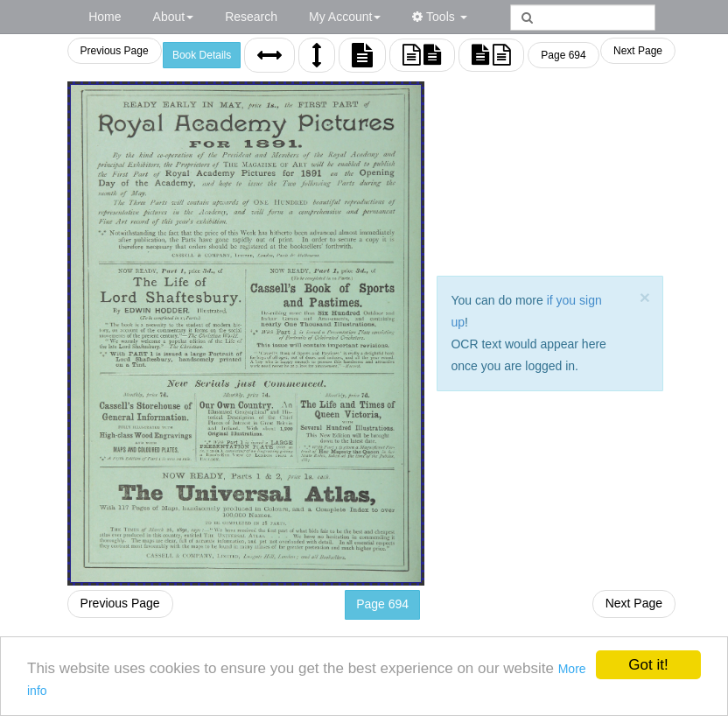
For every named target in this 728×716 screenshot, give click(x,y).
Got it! (648, 665)
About (174, 17)
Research (251, 17)
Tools (439, 17)
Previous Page (115, 51)
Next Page (638, 51)
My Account (345, 17)
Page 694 (564, 55)
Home (105, 17)
